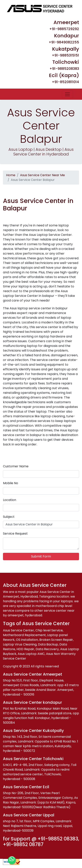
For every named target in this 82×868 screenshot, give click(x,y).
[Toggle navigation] (67, 94)
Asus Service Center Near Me (42, 175)
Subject (9, 517)
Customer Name (16, 466)
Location (10, 500)
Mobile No (11, 483)
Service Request (15, 534)
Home (11, 175)
